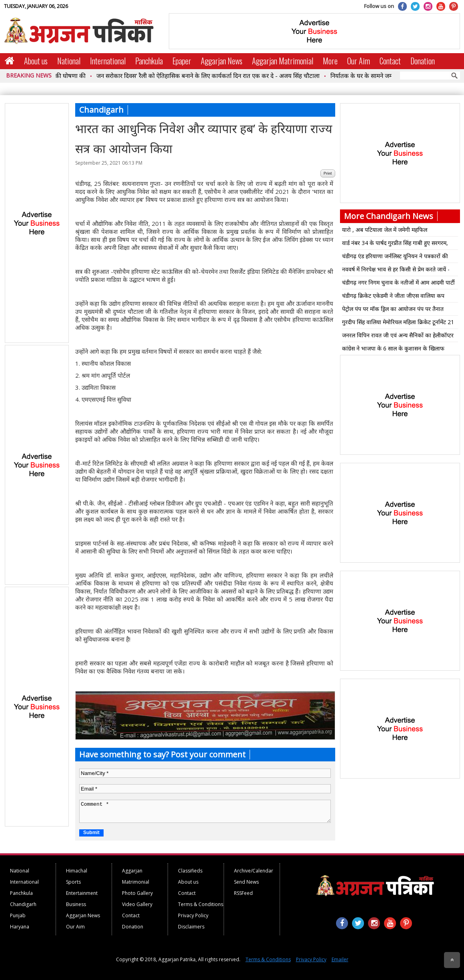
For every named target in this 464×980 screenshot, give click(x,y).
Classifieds (190, 871)
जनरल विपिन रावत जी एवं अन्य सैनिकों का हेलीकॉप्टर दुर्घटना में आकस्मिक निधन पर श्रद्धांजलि (398, 337)
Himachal (77, 871)
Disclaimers (191, 927)
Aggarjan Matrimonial (283, 61)
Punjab (18, 915)
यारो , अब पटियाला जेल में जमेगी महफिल (385, 230)
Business (76, 904)
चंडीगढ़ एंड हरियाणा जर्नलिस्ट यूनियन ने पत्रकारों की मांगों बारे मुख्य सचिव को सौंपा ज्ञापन (395, 257)
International (108, 61)
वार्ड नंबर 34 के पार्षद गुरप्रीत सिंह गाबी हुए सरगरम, (395, 243)
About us (36, 61)
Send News (246, 882)
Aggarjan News (222, 61)
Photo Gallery (137, 893)
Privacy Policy (193, 915)
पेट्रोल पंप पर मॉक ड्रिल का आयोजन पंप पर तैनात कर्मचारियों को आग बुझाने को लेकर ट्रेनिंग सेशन (393, 310)
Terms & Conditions (201, 904)
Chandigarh (23, 904)
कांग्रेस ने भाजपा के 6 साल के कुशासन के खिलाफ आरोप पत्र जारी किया (393, 350)
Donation (423, 61)
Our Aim (359, 61)
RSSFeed (243, 893)
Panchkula (149, 61)
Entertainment (82, 893)
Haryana (20, 927)
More (330, 61)
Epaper (182, 61)
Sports (73, 882)
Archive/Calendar (254, 871)
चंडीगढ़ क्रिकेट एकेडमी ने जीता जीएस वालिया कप (393, 296)
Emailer (340, 959)
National (69, 61)
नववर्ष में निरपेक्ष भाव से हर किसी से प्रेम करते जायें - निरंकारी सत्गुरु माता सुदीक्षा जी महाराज (396, 271)
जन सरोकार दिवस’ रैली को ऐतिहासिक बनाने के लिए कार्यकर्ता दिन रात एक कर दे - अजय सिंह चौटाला (213, 76)
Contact (390, 61)
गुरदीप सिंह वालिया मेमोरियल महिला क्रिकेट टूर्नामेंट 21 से (398, 323)
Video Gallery (137, 904)
